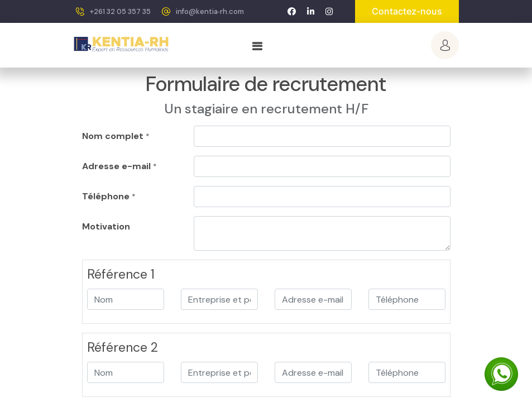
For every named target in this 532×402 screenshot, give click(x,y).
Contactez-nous (407, 11)
